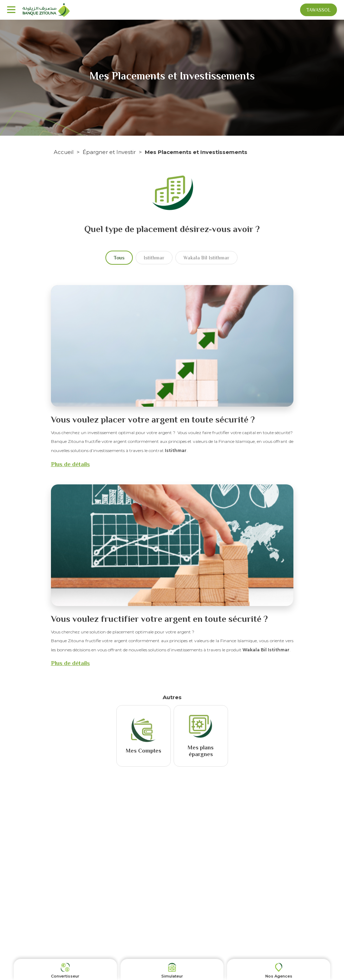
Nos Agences (279, 976)
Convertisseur (65, 976)
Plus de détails (70, 464)
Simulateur (172, 976)
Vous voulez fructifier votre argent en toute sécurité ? (159, 619)
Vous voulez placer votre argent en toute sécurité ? (153, 420)
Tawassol (319, 10)
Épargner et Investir (109, 152)
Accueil (64, 152)
